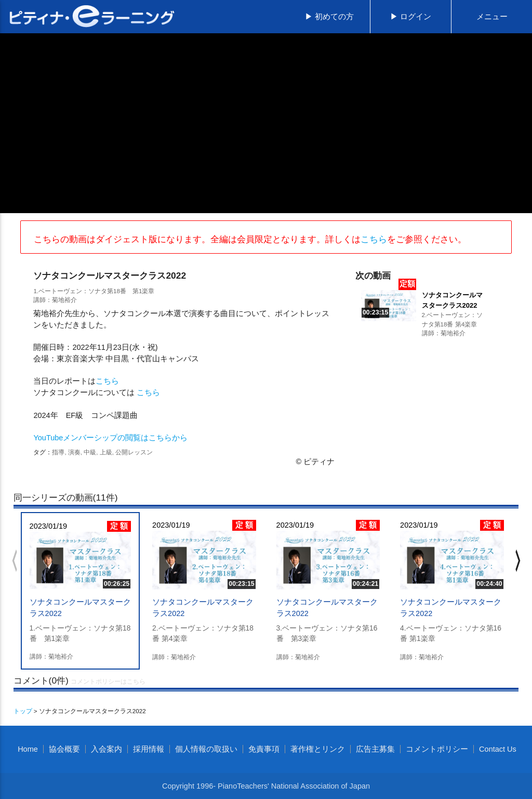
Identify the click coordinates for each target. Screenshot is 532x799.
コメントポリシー (437, 749)
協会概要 (64, 749)
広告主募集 (375, 749)
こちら (374, 239)
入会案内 (107, 749)
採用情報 (149, 749)
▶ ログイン (411, 17)
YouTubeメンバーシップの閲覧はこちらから (110, 438)
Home (28, 749)
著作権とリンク (318, 749)
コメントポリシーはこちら (108, 682)
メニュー (492, 17)
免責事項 (264, 749)
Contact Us (498, 749)
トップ (23, 711)
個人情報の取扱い (206, 749)
